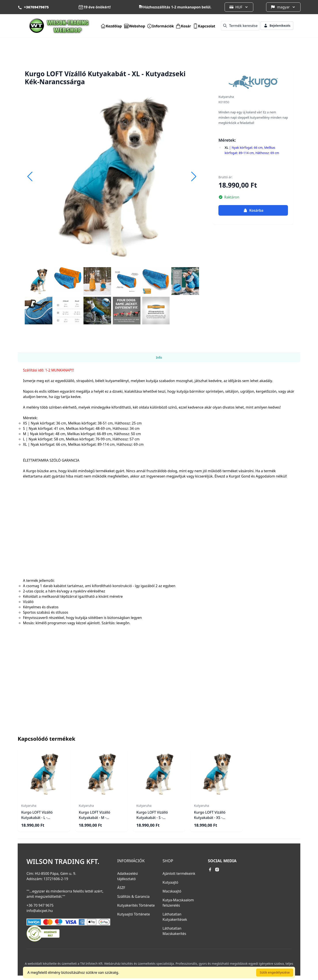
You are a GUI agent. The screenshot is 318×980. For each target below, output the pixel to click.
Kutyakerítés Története (136, 905)
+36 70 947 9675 (40, 905)
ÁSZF (121, 888)
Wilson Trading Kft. (63, 862)
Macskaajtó (172, 891)
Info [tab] (159, 357)
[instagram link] (217, 870)
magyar (283, 7)
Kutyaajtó (170, 882)
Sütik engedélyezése (275, 972)
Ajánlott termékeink (179, 873)
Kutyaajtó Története (134, 914)
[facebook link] (210, 870)
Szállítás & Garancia (133, 896)
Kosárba (253, 210)
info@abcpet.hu (40, 911)
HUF (239, 7)
